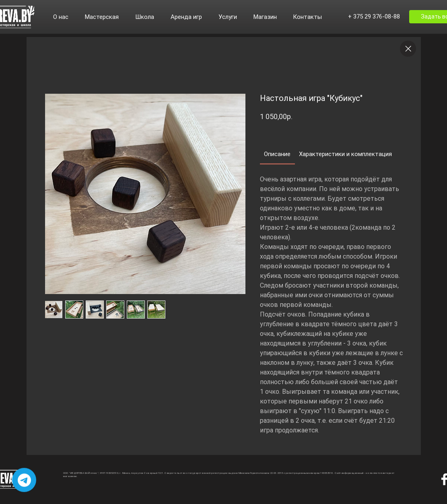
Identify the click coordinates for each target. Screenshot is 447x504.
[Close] (408, 49)
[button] (65, 17)
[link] (277, 154)
